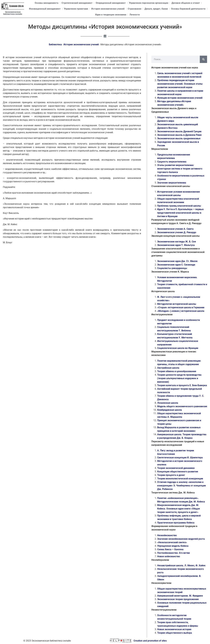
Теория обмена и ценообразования (177, 371)
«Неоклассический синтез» (172, 542)
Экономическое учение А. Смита (175, 229)
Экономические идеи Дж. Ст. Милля (177, 261)
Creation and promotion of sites (150, 641)
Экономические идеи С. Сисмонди (176, 265)
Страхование (135, 9)
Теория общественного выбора (175, 633)
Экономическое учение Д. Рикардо (177, 232)
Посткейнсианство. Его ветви (173, 553)
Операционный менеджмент (111, 3)
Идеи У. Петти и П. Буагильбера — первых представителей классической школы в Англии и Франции (180, 213)
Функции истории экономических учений (180, 98)
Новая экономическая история (174, 629)
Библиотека (55, 44)
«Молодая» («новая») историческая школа (181, 311)
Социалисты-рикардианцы (172, 268)
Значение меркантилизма (172, 183)
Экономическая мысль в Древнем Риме (179, 135)
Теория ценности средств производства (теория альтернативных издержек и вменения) (179, 378)
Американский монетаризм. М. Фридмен (180, 596)
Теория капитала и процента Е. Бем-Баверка (182, 385)
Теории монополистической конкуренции (180, 479)
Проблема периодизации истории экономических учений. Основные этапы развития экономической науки (180, 84)
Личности (135, 15)
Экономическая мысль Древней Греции (179, 131)
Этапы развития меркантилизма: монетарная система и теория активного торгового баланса (180, 169)
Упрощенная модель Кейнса (173, 546)
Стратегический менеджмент (77, 3)
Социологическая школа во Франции (178, 348)
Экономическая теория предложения (178, 599)
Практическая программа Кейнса (176, 523)
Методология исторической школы (177, 304)
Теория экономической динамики (176, 468)
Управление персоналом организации (149, 3)
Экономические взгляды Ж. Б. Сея (177, 242)
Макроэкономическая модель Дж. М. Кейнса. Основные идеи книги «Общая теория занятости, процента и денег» (178, 509)
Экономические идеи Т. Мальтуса (176, 245)
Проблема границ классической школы (179, 206)
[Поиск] (203, 59)
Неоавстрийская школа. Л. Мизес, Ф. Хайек (181, 565)
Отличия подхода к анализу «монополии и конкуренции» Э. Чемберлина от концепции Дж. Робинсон (181, 486)
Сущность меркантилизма (172, 162)
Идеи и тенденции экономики (111, 15)
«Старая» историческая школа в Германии (181, 307)
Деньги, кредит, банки (156, 9)
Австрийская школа (168, 368)
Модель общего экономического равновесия (182, 406)
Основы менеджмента (47, 3)
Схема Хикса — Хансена (170, 549)
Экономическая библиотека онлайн (13, 13)
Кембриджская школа (170, 410)
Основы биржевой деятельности (188, 9)
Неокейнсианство (167, 535)
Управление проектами (76, 9)
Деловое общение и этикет (186, 3)
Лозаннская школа (168, 403)
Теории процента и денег (171, 475)
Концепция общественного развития (178, 472)
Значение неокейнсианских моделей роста (181, 539)
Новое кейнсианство (169, 556)
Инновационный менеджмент (45, 9)
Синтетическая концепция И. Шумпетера (180, 458)
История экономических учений (108, 9)
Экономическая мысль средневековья (179, 138)
